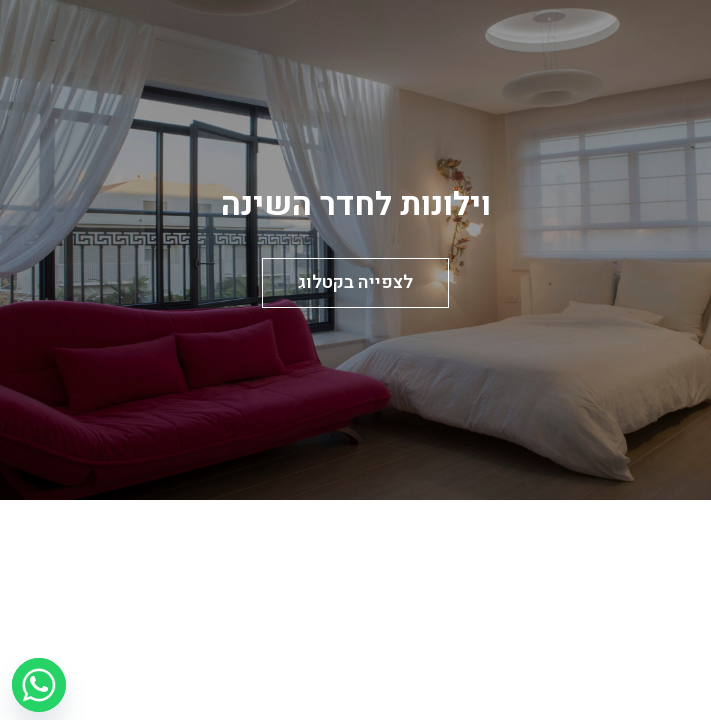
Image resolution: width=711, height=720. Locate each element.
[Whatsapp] (39, 685)
